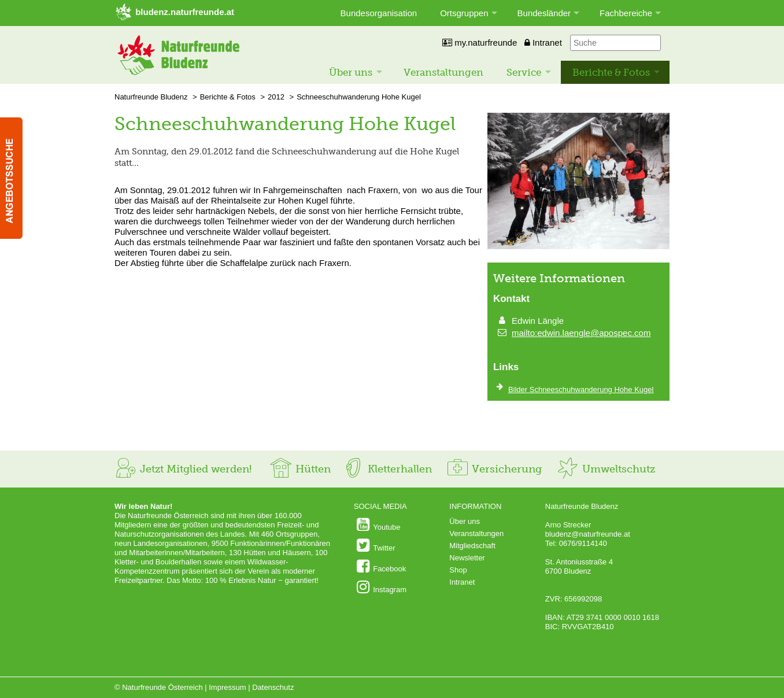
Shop (458, 570)
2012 (276, 97)
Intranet (543, 43)
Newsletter (467, 558)
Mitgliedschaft (472, 546)
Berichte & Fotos (611, 72)
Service (524, 72)
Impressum (227, 687)
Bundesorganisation (379, 13)
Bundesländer (544, 13)
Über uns (351, 72)
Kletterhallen (387, 469)
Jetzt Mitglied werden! (183, 469)
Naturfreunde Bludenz (151, 97)
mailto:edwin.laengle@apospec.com (581, 333)
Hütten (300, 469)
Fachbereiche (626, 13)
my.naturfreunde (480, 43)
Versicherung (494, 469)
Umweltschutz (606, 469)
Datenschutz (273, 687)
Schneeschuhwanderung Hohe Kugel (359, 97)
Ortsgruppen (464, 13)
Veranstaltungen (443, 72)
